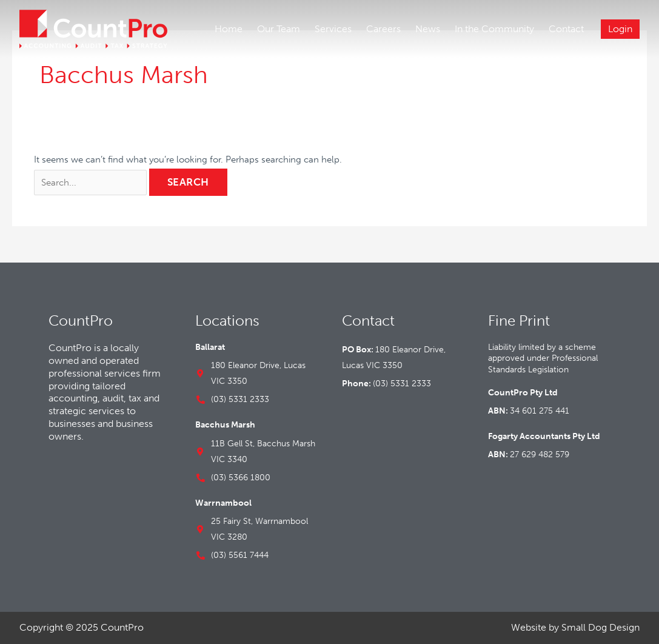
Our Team (279, 29)
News (428, 29)
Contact (566, 29)
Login (620, 29)
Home (229, 29)
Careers (383, 29)
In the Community (494, 29)
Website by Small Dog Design (575, 627)
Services (333, 29)
